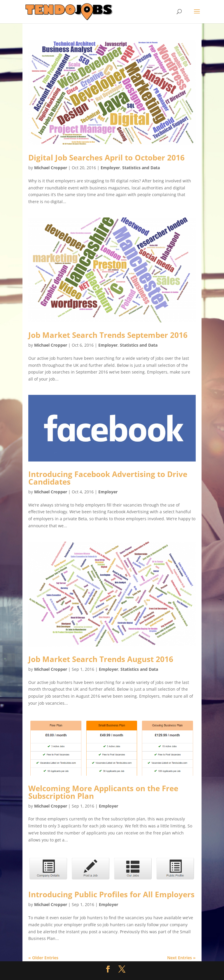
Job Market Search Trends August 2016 (101, 659)
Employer (110, 168)
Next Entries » (181, 958)
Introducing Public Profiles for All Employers (111, 894)
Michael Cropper (51, 168)
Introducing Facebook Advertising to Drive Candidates (108, 478)
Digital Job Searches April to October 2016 (106, 158)
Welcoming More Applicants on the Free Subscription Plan (103, 792)
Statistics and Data (141, 168)
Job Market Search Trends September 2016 (108, 335)
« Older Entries (43, 958)
